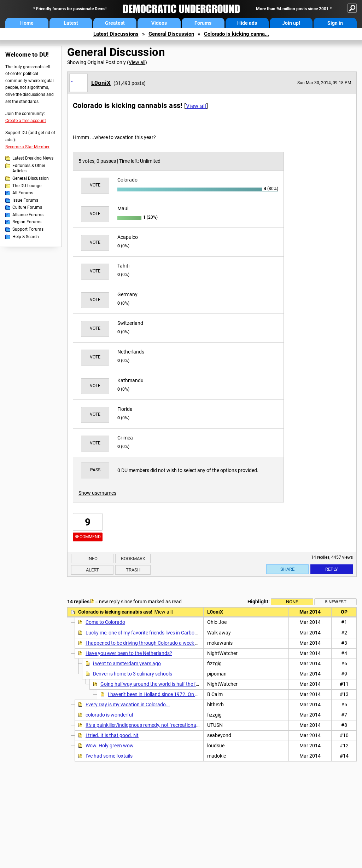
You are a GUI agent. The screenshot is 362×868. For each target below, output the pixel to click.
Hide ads (247, 23)
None (292, 602)
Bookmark (133, 559)
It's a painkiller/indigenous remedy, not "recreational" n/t (146, 725)
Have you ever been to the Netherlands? (129, 653)
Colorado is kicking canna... (237, 34)
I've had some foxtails (109, 756)
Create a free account (26, 121)
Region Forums (27, 222)
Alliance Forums (28, 215)
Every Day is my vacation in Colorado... (128, 705)
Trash (133, 570)
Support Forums (28, 229)
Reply (332, 569)
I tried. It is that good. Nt (112, 735)
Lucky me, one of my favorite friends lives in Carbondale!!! (148, 633)
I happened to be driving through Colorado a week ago (145, 643)
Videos (159, 23)
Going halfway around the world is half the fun (151, 684)
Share (287, 569)
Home (27, 23)
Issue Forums (25, 200)
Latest (71, 23)
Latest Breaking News (33, 158)
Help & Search (26, 237)
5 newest (336, 602)
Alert (92, 570)
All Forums (23, 193)
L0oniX (101, 83)
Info (92, 559)
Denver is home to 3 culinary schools (133, 674)
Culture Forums (27, 207)
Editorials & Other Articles (29, 168)
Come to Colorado (105, 622)
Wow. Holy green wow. (110, 746)
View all (137, 62)
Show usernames (97, 493)
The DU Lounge (27, 186)
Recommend (88, 537)
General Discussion (171, 34)
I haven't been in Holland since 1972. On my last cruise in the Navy (179, 694)
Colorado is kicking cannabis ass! (115, 612)
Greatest (115, 23)
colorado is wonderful (109, 715)
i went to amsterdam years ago (127, 663)
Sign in (335, 23)
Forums (203, 23)
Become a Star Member (27, 147)
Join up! (291, 23)
